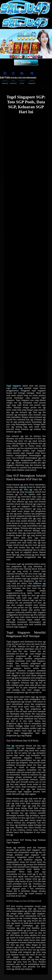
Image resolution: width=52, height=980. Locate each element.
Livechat (22, 78)
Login (13, 78)
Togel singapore (14, 386)
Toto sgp (10, 746)
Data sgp (28, 489)
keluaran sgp (40, 583)
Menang (32, 78)
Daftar (26, 62)
